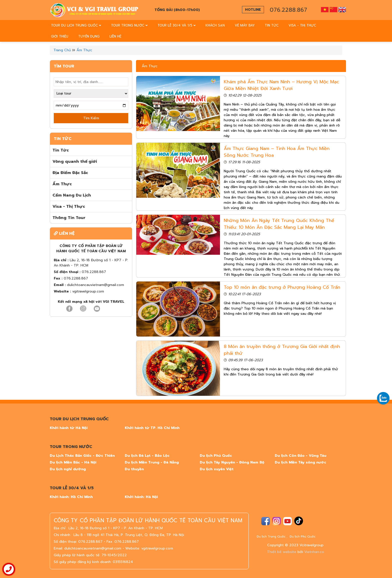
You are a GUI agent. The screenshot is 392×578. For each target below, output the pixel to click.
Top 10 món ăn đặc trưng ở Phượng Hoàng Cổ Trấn (282, 287)
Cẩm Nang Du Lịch (72, 195)
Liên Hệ (115, 36)
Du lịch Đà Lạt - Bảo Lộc (147, 456)
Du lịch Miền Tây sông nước (300, 462)
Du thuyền (134, 469)
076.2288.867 (288, 10)
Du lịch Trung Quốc (271, 536)
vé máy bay (245, 25)
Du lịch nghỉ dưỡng (68, 469)
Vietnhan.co (314, 552)
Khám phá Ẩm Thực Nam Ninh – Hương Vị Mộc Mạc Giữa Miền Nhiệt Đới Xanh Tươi (281, 85)
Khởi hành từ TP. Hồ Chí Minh (152, 428)
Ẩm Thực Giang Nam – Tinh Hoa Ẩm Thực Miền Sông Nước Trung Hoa (277, 152)
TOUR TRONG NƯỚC (129, 25)
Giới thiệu (60, 36)
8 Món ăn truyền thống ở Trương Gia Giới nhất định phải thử (282, 350)
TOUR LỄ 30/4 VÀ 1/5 (176, 25)
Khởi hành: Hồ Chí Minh (71, 497)
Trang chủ (62, 50)
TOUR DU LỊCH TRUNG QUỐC (76, 25)
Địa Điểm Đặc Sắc (70, 173)
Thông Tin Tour (69, 218)
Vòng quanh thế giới (75, 161)
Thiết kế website (282, 552)
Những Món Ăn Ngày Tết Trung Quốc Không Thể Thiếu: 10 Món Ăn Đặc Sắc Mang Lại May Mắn (279, 224)
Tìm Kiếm (91, 118)
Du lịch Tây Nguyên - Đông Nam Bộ (232, 462)
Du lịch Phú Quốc (216, 456)
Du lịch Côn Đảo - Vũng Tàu (300, 456)
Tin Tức (272, 25)
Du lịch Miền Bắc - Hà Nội (73, 462)
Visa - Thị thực (302, 25)
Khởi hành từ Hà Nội (69, 428)
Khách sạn (215, 25)
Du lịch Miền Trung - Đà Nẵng (152, 462)
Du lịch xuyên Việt (217, 469)
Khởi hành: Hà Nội (141, 497)
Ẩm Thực (84, 50)
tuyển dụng (89, 36)
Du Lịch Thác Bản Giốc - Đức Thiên (82, 456)
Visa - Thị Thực (69, 206)
